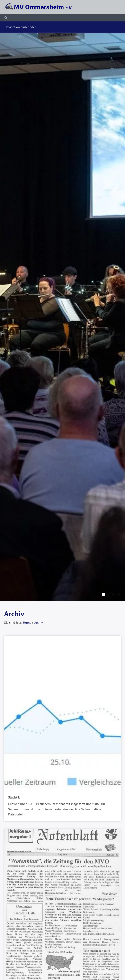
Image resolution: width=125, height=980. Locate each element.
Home (27, 623)
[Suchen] (62, 18)
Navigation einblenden (21, 27)
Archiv (39, 623)
